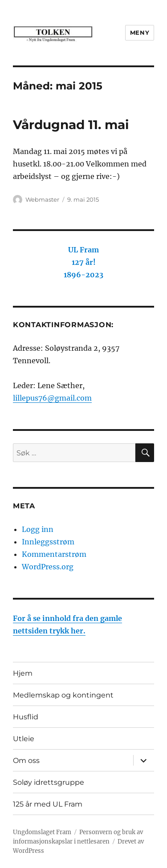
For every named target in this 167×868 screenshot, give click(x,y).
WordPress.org (48, 567)
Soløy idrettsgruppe (49, 782)
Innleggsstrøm (48, 542)
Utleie (24, 739)
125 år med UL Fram (48, 804)
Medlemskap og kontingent (63, 695)
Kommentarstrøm (54, 554)
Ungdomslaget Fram (42, 832)
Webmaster (42, 199)
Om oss (26, 761)
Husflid (26, 717)
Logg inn (38, 529)
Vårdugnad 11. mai (71, 125)
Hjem (23, 673)
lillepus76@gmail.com (52, 398)
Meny (140, 32)
